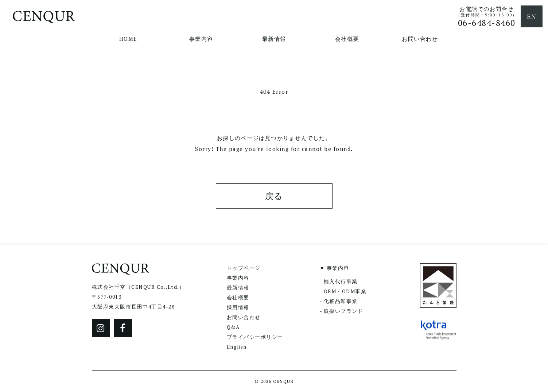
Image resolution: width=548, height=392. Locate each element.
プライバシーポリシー (255, 337)
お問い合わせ (420, 39)
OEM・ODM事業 (345, 291)
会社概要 (347, 39)
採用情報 (238, 307)
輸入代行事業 (341, 282)
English (237, 347)
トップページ (244, 268)
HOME (128, 39)
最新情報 (274, 39)
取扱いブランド (344, 311)
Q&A (233, 327)
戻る (274, 196)
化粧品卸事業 (341, 301)
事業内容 (201, 39)
